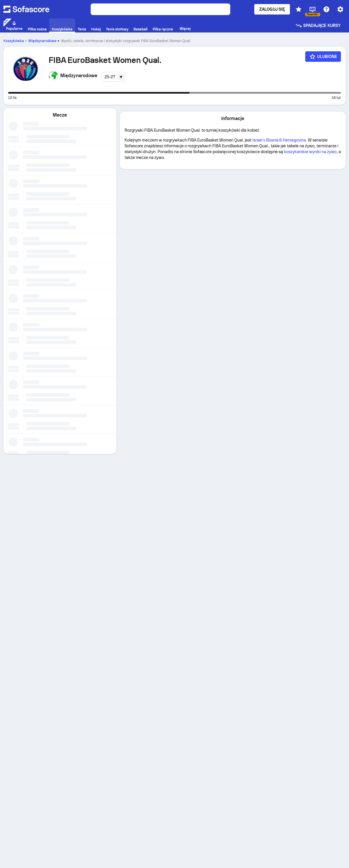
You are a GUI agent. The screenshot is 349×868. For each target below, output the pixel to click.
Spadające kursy (318, 26)
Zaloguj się (272, 9)
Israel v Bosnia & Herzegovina (279, 140)
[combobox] (114, 77)
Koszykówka (14, 41)
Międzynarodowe (42, 41)
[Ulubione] (323, 57)
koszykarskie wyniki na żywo (310, 152)
